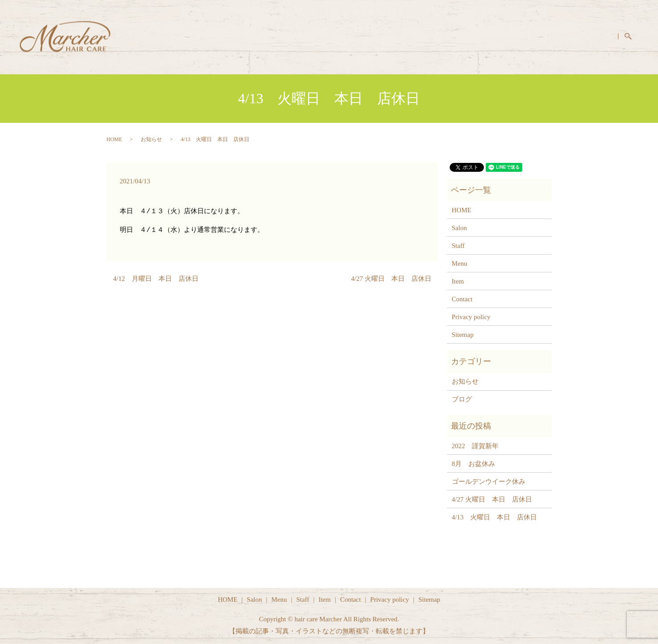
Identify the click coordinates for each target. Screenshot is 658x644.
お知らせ (151, 139)
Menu (494, 36)
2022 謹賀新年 (475, 446)
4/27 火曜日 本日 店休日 (391, 279)
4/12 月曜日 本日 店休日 (156, 279)
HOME (422, 36)
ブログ (462, 399)
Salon (459, 36)
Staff (529, 36)
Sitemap (463, 335)
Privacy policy (471, 317)
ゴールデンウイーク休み (489, 482)
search (633, 37)
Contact (598, 36)
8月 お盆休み (474, 464)
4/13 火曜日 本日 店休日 (495, 517)
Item (561, 36)
